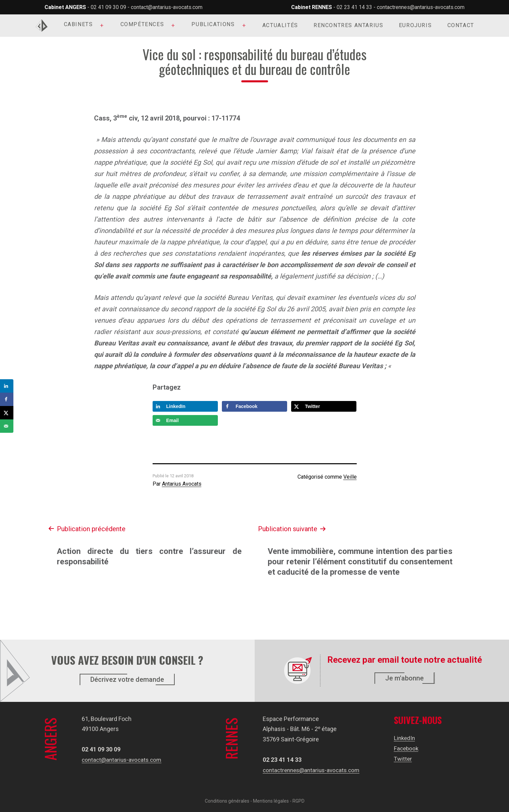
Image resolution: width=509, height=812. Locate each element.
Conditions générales (227, 801)
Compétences (142, 24)
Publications (213, 24)
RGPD (299, 801)
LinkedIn (407, 738)
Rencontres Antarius (348, 25)
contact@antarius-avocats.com (167, 7)
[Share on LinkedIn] (185, 406)
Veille (350, 477)
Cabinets (78, 24)
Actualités (280, 25)
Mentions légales (271, 801)
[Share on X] (324, 406)
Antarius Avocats (182, 484)
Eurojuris (415, 25)
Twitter (405, 759)
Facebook (408, 748)
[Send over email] (185, 420)
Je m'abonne (404, 678)
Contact (461, 25)
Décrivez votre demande (127, 679)
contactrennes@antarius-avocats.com (421, 7)
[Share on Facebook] (254, 406)
